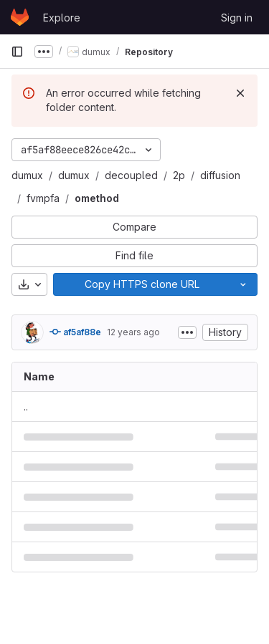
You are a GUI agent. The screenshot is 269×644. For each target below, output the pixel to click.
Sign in (237, 18)
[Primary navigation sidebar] (17, 52)
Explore (62, 18)
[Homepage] (20, 17)
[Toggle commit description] (187, 332)
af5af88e (75, 332)
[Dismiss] (240, 93)
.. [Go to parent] (26, 407)
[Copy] (141, 284)
